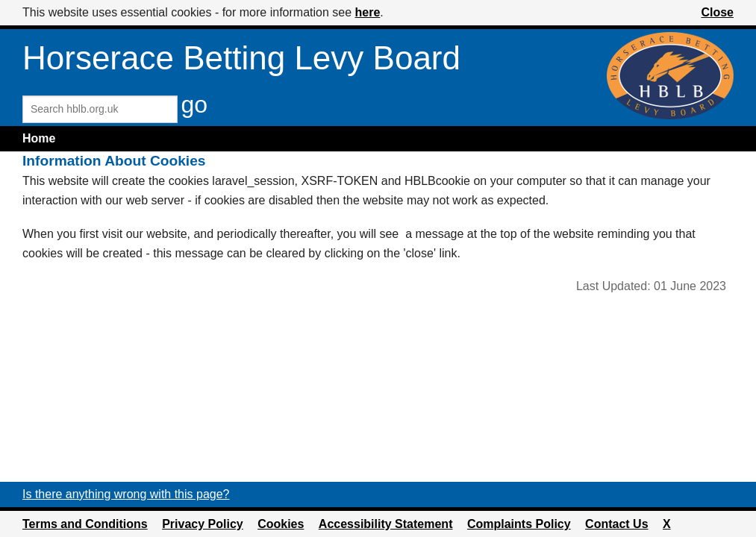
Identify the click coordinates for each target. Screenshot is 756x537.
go (194, 104)
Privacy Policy (203, 524)
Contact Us (616, 524)
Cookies (281, 524)
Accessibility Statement (386, 524)
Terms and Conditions (85, 524)
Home (39, 138)
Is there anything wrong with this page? (126, 494)
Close (717, 12)
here (368, 12)
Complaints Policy (519, 524)
